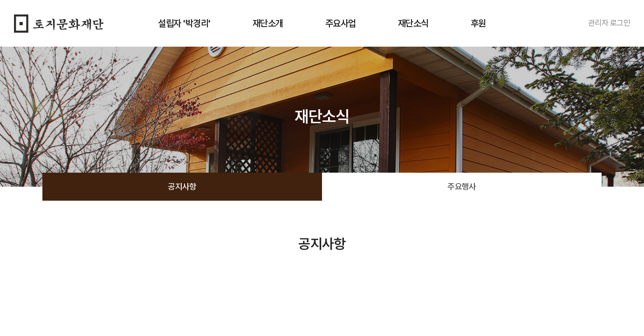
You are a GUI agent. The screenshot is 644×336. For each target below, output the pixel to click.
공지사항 (182, 186)
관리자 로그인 (609, 23)
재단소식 (413, 23)
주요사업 (341, 23)
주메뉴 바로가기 (0, 0)
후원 (478, 23)
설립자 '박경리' (184, 23)
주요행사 (462, 186)
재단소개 (268, 23)
